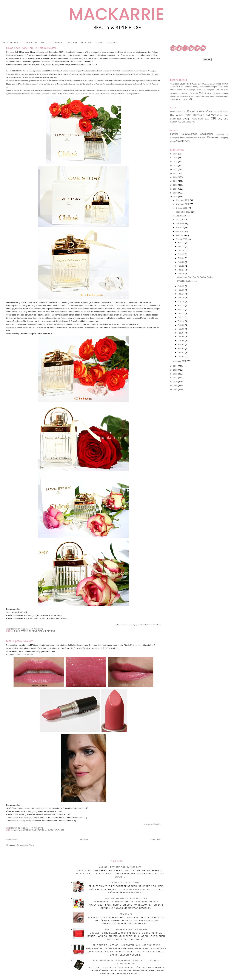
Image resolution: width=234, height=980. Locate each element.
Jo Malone (183, 93)
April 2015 (180, 231)
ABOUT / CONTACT (12, 43)
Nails (194, 119)
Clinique (202, 87)
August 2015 (181, 216)
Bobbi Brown (222, 84)
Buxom (172, 87)
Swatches (59, 830)
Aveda (194, 84)
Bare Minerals (203, 84)
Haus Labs (201, 90)
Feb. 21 (182, 270)
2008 (176, 389)
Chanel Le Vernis (196, 111)
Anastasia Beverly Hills (180, 84)
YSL (191, 99)
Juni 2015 (180, 224)
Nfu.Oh (201, 119)
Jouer (190, 93)
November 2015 (183, 204)
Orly (220, 119)
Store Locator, (25, 808)
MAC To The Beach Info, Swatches (126, 929)
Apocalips (126, 914)
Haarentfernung (222, 134)
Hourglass (210, 90)
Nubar (207, 119)
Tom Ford (174, 99)
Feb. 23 (182, 262)
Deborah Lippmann (220, 111)
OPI (213, 118)
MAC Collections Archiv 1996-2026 (120, 867)
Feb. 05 (182, 341)
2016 (176, 193)
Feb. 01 (182, 356)
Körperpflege (192, 138)
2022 (176, 169)
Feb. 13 (182, 309)
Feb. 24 (182, 258)
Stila (202, 96)
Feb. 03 (182, 348)
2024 (176, 162)
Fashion (174, 134)
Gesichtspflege (189, 134)
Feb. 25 (182, 254)
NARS (209, 93)
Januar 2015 (181, 361)
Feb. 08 (182, 329)
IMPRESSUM (31, 43)
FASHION (72, 43)
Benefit (213, 84)
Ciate (209, 111)
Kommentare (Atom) (25, 845)
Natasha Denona (220, 93)
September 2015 (183, 212)
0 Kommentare (36, 828)
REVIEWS (111, 43)
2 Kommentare (36, 629)
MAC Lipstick (25, 830)
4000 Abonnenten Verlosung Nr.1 (126, 898)
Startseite (84, 840)
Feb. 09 (182, 325)
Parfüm (24, 631)
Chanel (179, 87)
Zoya (192, 122)
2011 (176, 378)
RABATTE (46, 43)
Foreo (185, 90)
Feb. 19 (182, 286)
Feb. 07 (182, 333)
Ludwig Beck (24, 821)
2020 (176, 177)
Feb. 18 (182, 290)
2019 (176, 181)
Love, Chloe (121, 309)
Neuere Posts (12, 840)
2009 (176, 386)
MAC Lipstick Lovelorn (20, 641)
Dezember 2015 (183, 200)
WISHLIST (59, 43)
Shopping (224, 138)
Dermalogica (212, 87)
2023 (176, 165)
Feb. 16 (182, 298)
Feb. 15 (182, 302)
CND (184, 111)
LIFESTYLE (86, 43)
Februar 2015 (182, 239)
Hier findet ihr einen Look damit (20, 655)
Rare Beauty (196, 96)
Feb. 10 (182, 321)
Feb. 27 (182, 246)
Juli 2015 (180, 220)
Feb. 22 (182, 266)
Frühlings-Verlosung (126, 883)
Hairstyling (175, 138)
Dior (220, 87)
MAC (16, 830)
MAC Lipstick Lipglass (43, 830)
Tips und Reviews (47, 631)
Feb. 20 (182, 274)
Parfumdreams (35, 618)
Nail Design (184, 119)
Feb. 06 (182, 337)
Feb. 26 (182, 250)
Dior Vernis (176, 115)
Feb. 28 (182, 242)
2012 (176, 374)
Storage (173, 142)
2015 (176, 197)
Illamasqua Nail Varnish (206, 115)
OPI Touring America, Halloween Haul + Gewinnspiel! (126, 945)
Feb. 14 (182, 306)
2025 (176, 158)
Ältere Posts (156, 840)
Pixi (189, 96)
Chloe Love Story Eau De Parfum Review (31, 48)
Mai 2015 (180, 227)
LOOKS (99, 43)
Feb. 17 (182, 294)
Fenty (179, 90)
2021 (176, 173)
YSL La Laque (184, 122)
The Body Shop (221, 96)
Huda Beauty (220, 90)
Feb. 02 (182, 352)
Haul (183, 138)
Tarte (212, 96)
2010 (176, 382)
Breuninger (23, 818)
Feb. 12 (182, 313)
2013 (176, 370)
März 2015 (180, 235)
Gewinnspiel (206, 134)
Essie (188, 115)
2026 (176, 154)
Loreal (196, 93)
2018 (176, 185)
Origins (173, 96)
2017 (176, 189)
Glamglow (192, 90)
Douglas (32, 615)
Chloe (146, 58)
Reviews (33, 631)
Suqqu (207, 96)
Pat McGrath (182, 96)
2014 (176, 366)
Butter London (176, 111)
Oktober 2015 (182, 208)
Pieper (21, 814)
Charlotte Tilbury (191, 87)
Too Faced (184, 99)
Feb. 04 (182, 345)
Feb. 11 (182, 317)
